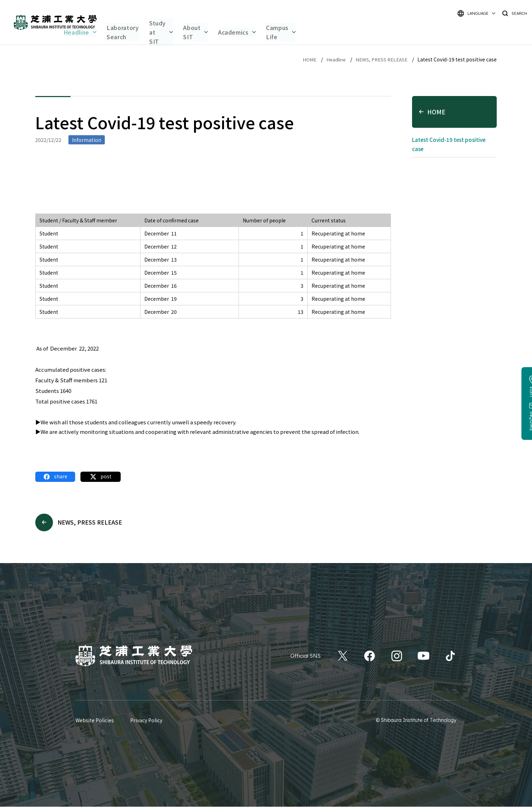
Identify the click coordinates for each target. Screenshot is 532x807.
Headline (332, 59)
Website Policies (95, 721)
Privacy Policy (146, 721)
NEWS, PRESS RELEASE (380, 59)
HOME (305, 59)
